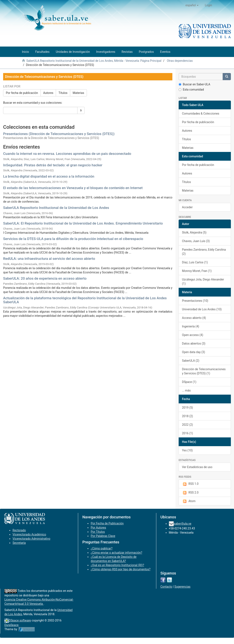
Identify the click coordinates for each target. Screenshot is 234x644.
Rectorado (19, 530)
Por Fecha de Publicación (107, 523)
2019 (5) (187, 408)
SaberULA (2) (191, 361)
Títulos (63, 93)
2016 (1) (187, 433)
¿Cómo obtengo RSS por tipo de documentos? (121, 569)
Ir (81, 110)
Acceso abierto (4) (194, 318)
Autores (48, 93)
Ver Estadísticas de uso (197, 467)
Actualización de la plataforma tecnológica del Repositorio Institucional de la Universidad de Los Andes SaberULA (85, 300)
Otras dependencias (180, 61)
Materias (78, 93)
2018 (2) (187, 416)
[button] (192, 5)
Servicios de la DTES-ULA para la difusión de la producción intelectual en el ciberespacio (73, 239)
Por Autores (98, 528)
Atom (189, 501)
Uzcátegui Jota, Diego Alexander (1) (203, 282)
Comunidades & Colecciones (201, 114)
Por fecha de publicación (22, 93)
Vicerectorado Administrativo (31, 539)
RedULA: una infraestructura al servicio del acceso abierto (49, 259)
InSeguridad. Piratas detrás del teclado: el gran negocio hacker (53, 165)
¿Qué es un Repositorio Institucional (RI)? (117, 565)
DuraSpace (11, 625)
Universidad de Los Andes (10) (202, 309)
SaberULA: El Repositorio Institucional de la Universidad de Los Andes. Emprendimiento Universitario (83, 223)
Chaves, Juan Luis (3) (196, 241)
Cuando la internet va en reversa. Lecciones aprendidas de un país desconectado (67, 154)
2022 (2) (187, 425)
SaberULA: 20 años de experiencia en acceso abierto (45, 278)
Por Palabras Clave (103, 536)
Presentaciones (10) (195, 301)
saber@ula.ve (183, 524)
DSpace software (20, 620)
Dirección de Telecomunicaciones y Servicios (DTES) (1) (204, 371)
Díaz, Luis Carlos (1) (195, 262)
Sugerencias (182, 587)
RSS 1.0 (190, 484)
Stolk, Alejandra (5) (194, 232)
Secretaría (19, 543)
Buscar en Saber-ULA (194, 84)
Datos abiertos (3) (194, 343)
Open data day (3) (193, 352)
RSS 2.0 (190, 493)
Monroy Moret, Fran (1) (197, 271)
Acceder (187, 207)
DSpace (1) (189, 382)
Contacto (166, 587)
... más (186, 390)
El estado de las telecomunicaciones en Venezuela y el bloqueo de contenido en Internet (73, 188)
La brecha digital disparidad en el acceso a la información (49, 176)
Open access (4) (193, 335)
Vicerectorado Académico (29, 534)
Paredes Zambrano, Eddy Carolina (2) (204, 252)
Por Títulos (98, 532)
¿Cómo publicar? (102, 548)
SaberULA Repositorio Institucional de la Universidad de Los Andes (56, 208)
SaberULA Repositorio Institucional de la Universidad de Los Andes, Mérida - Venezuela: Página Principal (94, 61)
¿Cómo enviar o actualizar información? (116, 553)
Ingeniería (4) (191, 326)
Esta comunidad (191, 90)
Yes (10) (187, 450)
